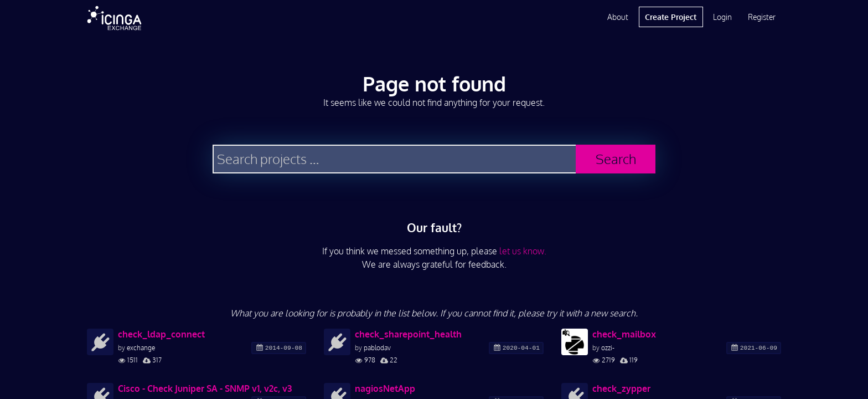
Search (616, 159)
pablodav (377, 348)
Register (762, 17)
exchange (141, 348)
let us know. (523, 251)
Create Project (671, 17)
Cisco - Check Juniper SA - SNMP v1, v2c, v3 (205, 388)
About (618, 17)
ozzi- (608, 348)
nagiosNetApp (385, 388)
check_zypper (621, 388)
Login (722, 17)
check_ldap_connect (161, 334)
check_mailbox (624, 334)
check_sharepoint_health (408, 334)
